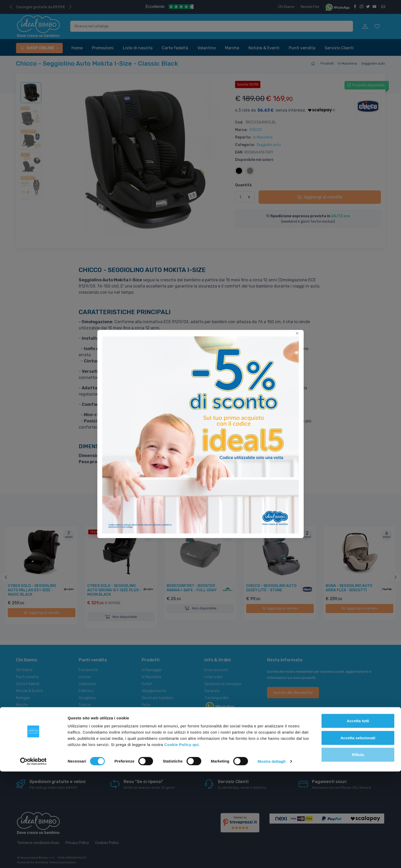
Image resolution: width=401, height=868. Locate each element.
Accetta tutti (358, 817)
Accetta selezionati (358, 834)
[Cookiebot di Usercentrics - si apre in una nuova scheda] (33, 858)
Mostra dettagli (271, 858)
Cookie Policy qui (182, 841)
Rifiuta (358, 851)
